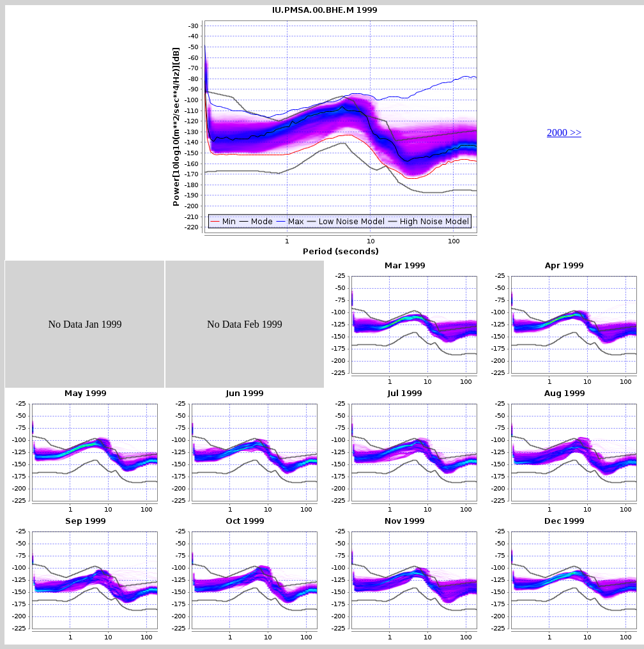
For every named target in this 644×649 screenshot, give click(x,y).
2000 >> (564, 133)
